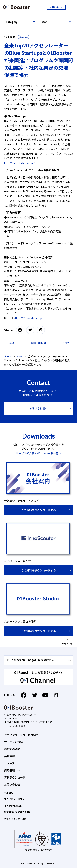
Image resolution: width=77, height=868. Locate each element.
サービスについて (15, 742)
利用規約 (9, 792)
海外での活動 (12, 749)
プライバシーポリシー (15, 799)
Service (24, 37)
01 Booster (17, 7)
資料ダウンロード (15, 777)
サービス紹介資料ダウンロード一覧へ (38, 453)
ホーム (8, 356)
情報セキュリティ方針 (15, 818)
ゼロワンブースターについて (21, 735)
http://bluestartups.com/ (19, 163)
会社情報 (9, 756)
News (20, 356)
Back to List (39, 343)
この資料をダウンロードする (38, 510)
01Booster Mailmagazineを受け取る (38, 660)
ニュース (9, 763)
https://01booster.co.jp (28, 318)
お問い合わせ (56, 7)
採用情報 (10, 770)
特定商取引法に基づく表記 (18, 812)
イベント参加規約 (13, 806)
